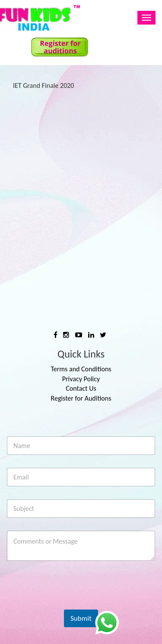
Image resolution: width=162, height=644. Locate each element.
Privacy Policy (81, 379)
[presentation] (73, 602)
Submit (81, 618)
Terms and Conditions (81, 369)
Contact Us (81, 388)
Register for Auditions (81, 398)
